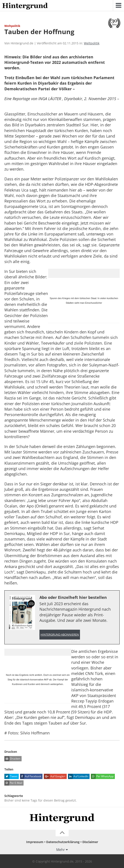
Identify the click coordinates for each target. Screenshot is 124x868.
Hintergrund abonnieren (60, 635)
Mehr (61, 850)
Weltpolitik (92, 43)
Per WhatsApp (102, 776)
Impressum (35, 842)
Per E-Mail (13, 783)
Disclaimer (90, 842)
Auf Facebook (31, 776)
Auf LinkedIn (78, 776)
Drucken (12, 759)
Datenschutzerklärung (63, 842)
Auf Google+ (55, 776)
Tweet (11, 776)
